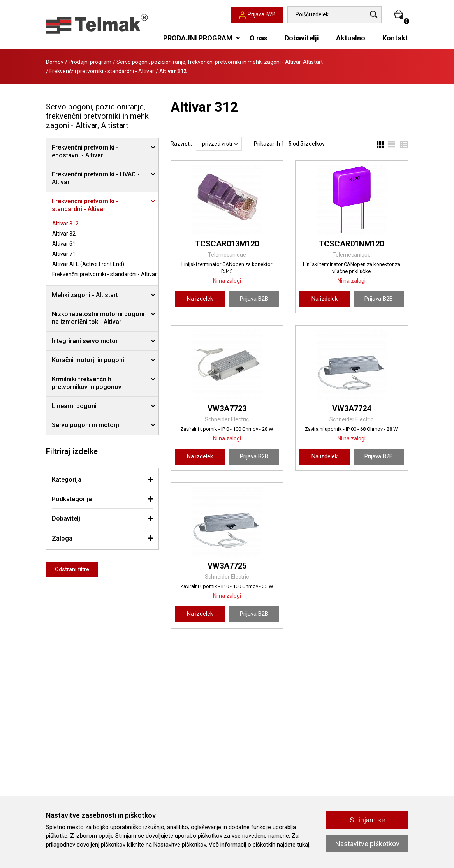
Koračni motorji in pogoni (88, 360)
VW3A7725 (227, 566)
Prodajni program (90, 62)
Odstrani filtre (72, 569)
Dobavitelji (302, 38)
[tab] (102, 480)
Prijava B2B (254, 299)
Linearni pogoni (74, 406)
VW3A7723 (227, 408)
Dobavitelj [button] (66, 519)
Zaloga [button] (62, 538)
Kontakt (395, 38)
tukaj (303, 845)
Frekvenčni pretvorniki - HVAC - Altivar (96, 178)
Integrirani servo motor (85, 341)
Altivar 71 (64, 254)
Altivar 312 (65, 224)
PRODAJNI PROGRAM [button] (198, 38)
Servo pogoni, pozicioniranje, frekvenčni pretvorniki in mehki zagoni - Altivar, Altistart (220, 62)
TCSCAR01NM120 (351, 244)
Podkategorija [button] (72, 499)
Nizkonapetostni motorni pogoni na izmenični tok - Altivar (98, 318)
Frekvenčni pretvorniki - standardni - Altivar (102, 71)
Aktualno (351, 38)
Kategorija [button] (67, 480)
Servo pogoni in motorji (85, 425)
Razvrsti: (181, 144)
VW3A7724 (352, 408)
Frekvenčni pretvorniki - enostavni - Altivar (85, 151)
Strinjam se (367, 820)
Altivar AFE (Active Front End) (88, 264)
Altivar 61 (64, 244)
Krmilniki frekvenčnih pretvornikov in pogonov (87, 383)
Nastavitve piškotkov (367, 844)
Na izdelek (200, 299)
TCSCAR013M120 (227, 244)
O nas (259, 38)
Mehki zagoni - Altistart (85, 295)
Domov (55, 62)
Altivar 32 (64, 234)
